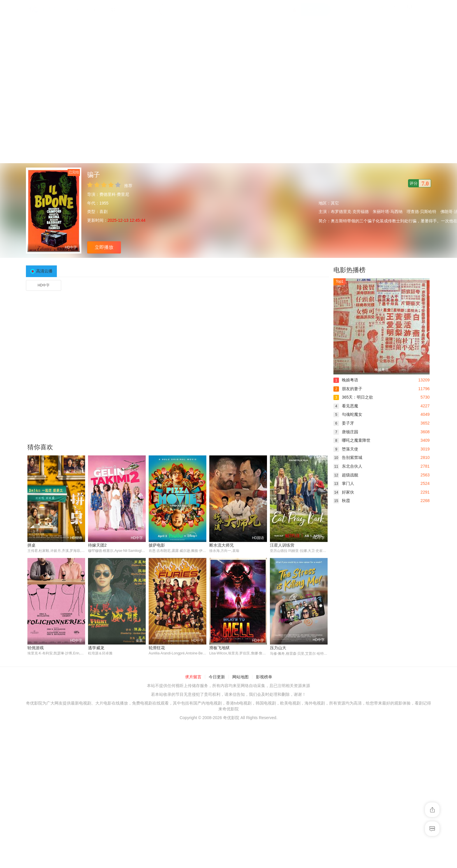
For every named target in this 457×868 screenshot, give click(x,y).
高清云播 (44, 271)
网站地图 (240, 677)
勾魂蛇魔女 (348, 414)
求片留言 (193, 677)
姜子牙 (344, 423)
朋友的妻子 (348, 389)
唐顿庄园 (346, 432)
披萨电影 (157, 545)
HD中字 (44, 285)
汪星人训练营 (282, 545)
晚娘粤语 (346, 380)
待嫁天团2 (97, 545)
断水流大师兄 (222, 545)
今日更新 (217, 677)
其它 (335, 203)
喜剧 (103, 212)
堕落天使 (346, 449)
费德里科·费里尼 (114, 194)
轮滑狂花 (157, 648)
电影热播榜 (349, 270)
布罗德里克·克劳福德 (350, 212)
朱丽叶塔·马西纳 (388, 212)
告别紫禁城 (348, 457)
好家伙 (344, 492)
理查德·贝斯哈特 (421, 212)
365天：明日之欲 (353, 397)
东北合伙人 (348, 466)
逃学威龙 (96, 648)
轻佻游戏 (36, 648)
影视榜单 (264, 677)
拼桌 (31, 545)
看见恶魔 (346, 406)
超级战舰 (346, 475)
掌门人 (344, 483)
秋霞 (342, 501)
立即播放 (104, 247)
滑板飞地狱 (219, 648)
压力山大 (278, 648)
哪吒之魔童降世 (352, 440)
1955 (104, 203)
